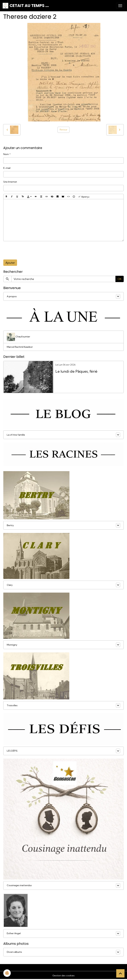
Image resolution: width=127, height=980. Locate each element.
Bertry (10, 525)
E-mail (7, 168)
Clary (10, 585)
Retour (63, 130)
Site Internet (10, 182)
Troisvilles (12, 705)
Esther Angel (14, 933)
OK (120, 279)
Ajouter (10, 263)
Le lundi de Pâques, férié (76, 371)
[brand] (26, 6)
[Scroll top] (120, 973)
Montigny (12, 645)
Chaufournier (18, 337)
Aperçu (84, 197)
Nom (6, 154)
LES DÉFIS (12, 751)
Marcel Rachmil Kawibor (20, 347)
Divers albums (14, 952)
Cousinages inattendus (19, 885)
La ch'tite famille (16, 435)
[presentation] (28, 250)
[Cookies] (7, 973)
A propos (12, 296)
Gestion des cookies (63, 976)
